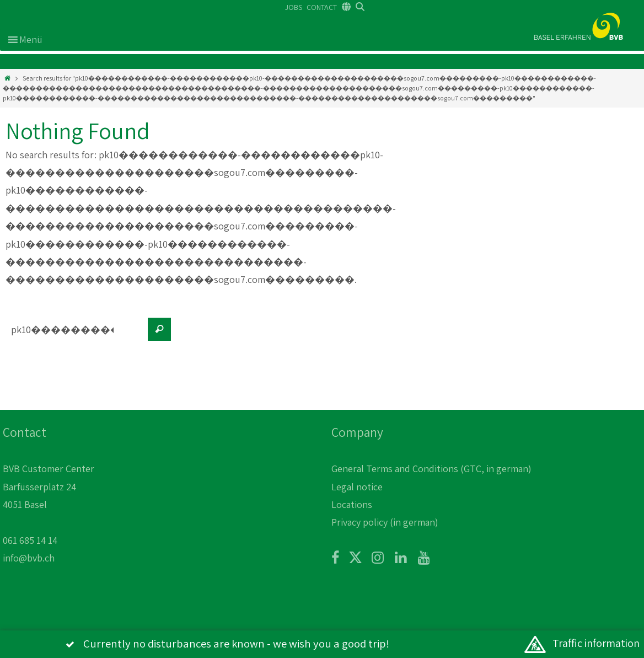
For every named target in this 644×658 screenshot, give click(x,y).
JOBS (294, 7)
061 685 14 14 (30, 540)
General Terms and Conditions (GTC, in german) (431, 469)
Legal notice (357, 487)
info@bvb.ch (29, 558)
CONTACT (322, 7)
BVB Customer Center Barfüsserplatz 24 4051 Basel (49, 486)
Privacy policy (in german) (385, 522)
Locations (352, 504)
